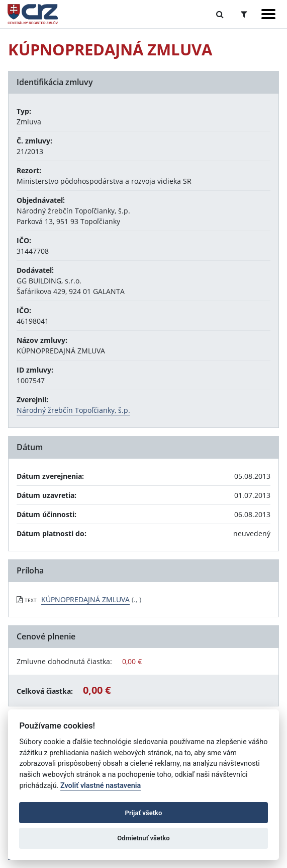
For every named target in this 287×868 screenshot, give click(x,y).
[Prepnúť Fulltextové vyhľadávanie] (220, 14)
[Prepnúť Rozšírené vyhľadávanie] (244, 14)
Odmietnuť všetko (143, 838)
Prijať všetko (144, 813)
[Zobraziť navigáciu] (268, 14)
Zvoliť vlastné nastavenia (101, 786)
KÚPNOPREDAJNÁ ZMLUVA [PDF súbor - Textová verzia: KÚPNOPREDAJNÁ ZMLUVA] (85, 599)
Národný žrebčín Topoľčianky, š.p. (73, 410)
